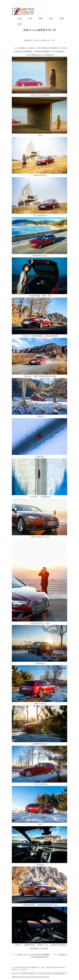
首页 (20, 18)
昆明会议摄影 (26, 977)
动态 (51, 18)
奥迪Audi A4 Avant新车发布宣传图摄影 (34, 955)
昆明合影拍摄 (35, 977)
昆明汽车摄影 (45, 977)
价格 (61, 18)
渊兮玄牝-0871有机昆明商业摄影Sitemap (25, 974)
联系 (20, 24)
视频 (41, 18)
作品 (30, 18)
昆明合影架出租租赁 (46, 974)
